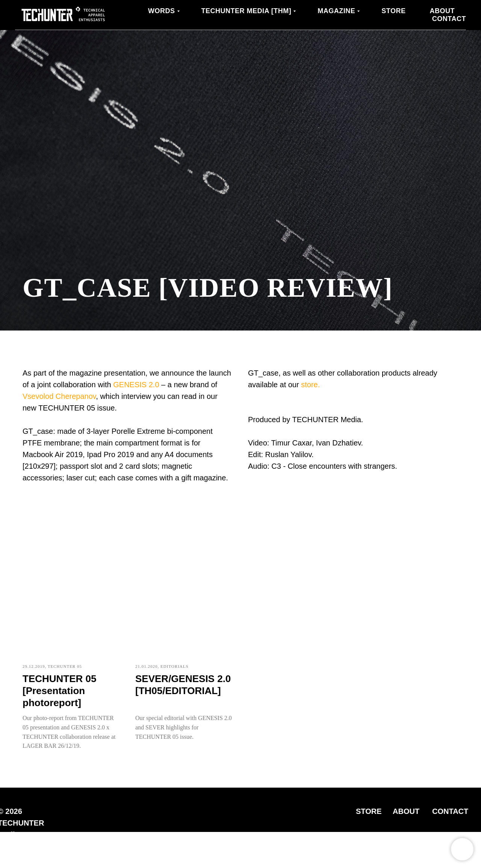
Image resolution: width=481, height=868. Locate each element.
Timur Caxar (292, 443)
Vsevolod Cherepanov (59, 396)
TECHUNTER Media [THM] (247, 11)
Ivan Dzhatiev (339, 443)
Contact (449, 19)
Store (393, 11)
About (442, 11)
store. (310, 385)
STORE (369, 811)
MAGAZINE (336, 11)
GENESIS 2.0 (136, 385)
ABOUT (406, 811)
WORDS (162, 11)
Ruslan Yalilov (288, 454)
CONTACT (450, 811)
